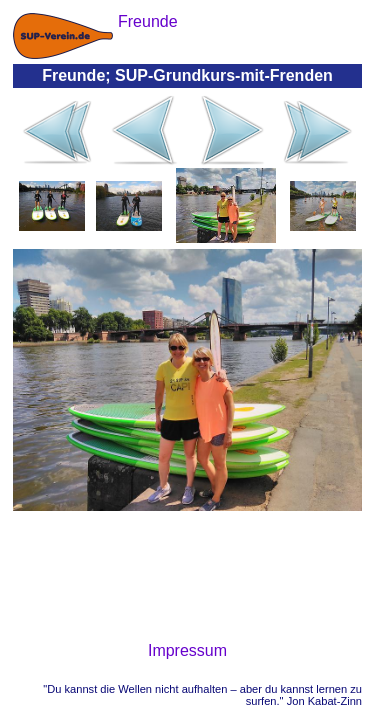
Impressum (187, 650)
